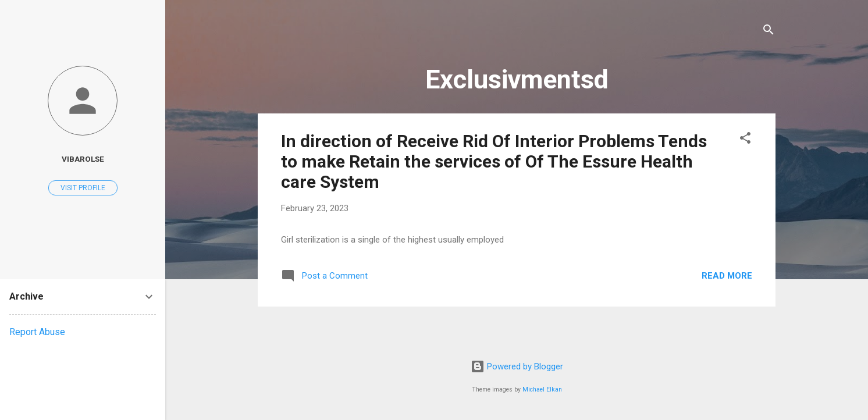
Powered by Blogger (517, 366)
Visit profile (83, 188)
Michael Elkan (542, 389)
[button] (745, 140)
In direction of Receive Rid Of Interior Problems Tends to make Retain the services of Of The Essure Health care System (494, 161)
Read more (727, 276)
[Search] (769, 32)
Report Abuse (37, 332)
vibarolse (83, 159)
